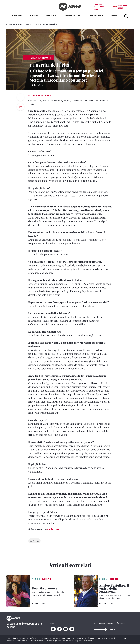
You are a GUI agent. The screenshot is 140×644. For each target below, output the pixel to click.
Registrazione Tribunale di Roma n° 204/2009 (23, 638)
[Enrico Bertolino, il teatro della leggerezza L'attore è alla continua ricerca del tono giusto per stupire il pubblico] (116, 592)
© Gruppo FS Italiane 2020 (98, 638)
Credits (19, 641)
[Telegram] (59, 629)
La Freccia (53, 529)
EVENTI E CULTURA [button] (73, 16)
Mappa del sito (114, 638)
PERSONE (26, 24)
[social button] (21, 107)
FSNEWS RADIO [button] (96, 16)
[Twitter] (53, 629)
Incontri (35, 24)
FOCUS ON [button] (17, 16)
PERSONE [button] (34, 16)
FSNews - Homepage (13, 24)
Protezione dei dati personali (33, 641)
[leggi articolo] (18, 591)
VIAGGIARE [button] (51, 16)
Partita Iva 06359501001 (53, 641)
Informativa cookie (70, 641)
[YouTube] (66, 629)
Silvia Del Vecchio (39, 95)
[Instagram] (72, 629)
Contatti (106, 629)
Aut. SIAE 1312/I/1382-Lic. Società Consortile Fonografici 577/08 (64, 638)
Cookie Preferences (85, 641)
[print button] (21, 97)
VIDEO (114, 16)
